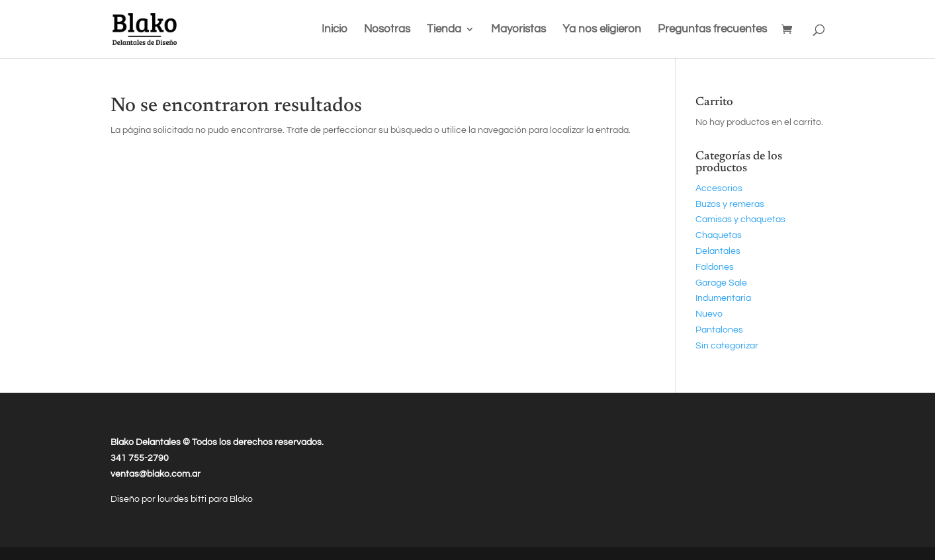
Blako (241, 499)
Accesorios (719, 188)
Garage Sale (721, 283)
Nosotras (387, 30)
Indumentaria (723, 298)
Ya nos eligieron (602, 30)
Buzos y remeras (730, 204)
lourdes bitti (183, 499)
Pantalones (719, 330)
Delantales (718, 251)
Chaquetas (719, 235)
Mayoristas (518, 30)
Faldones (715, 267)
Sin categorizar (727, 346)
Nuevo (709, 314)
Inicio (334, 30)
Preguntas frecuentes (712, 30)
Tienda (444, 30)
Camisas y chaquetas (740, 220)
